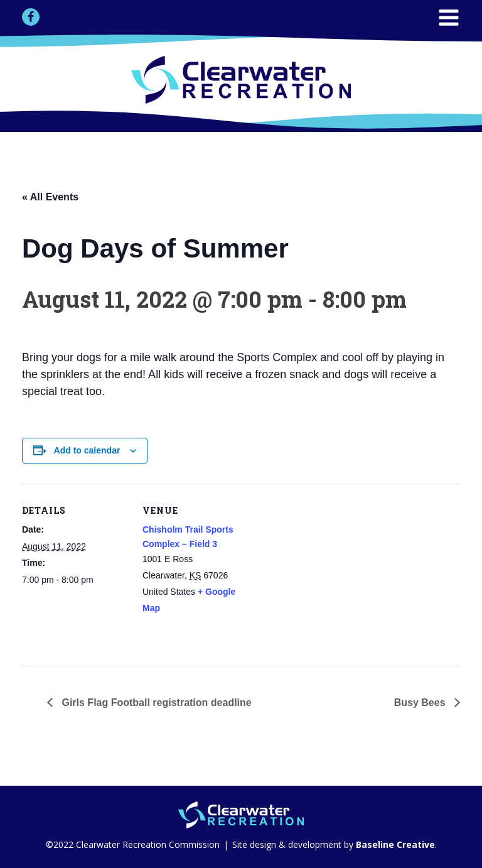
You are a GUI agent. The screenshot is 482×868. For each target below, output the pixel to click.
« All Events (50, 197)
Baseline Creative (394, 844)
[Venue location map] (329, 571)
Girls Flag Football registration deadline (155, 703)
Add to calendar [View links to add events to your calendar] (87, 450)
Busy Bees (421, 703)
